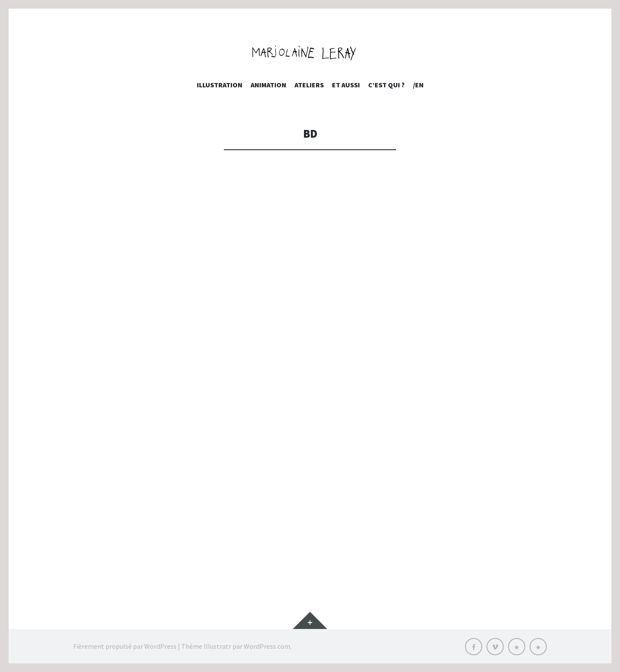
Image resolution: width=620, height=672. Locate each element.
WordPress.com (267, 646)
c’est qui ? (386, 85)
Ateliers (309, 85)
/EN (418, 85)
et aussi (346, 85)
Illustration (220, 85)
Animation (268, 85)
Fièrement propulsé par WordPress (125, 646)
